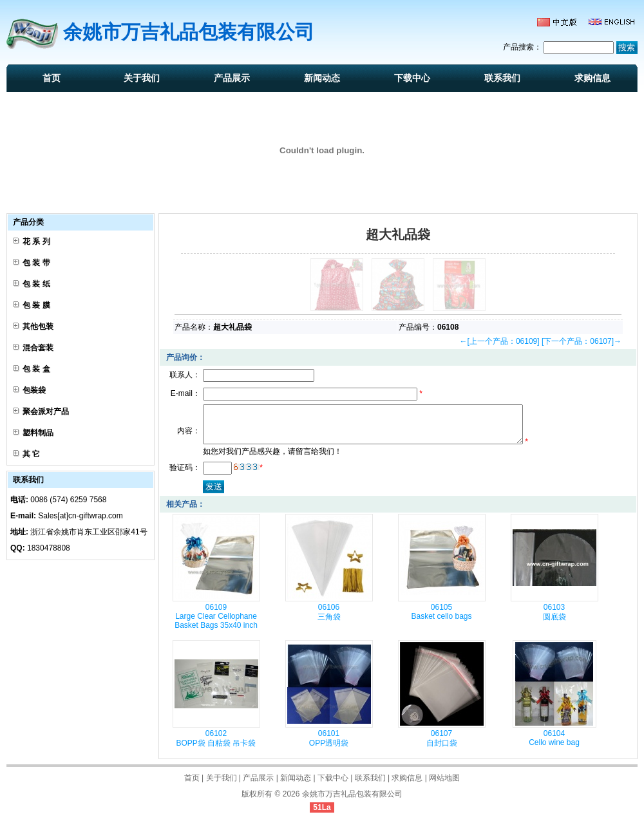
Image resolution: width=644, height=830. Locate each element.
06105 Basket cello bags (441, 619)
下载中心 (412, 78)
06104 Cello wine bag (554, 746)
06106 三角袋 (329, 620)
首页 (52, 78)
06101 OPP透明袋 (329, 746)
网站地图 (444, 786)
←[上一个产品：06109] (500, 341)
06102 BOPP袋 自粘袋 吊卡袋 (216, 746)
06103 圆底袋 (554, 620)
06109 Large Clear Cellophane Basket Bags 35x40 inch (216, 624)
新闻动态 (322, 78)
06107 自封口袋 (442, 746)
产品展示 (232, 78)
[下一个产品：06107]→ (582, 341)
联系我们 (502, 78)
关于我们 (142, 78)
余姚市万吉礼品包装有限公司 (352, 802)
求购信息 (592, 78)
